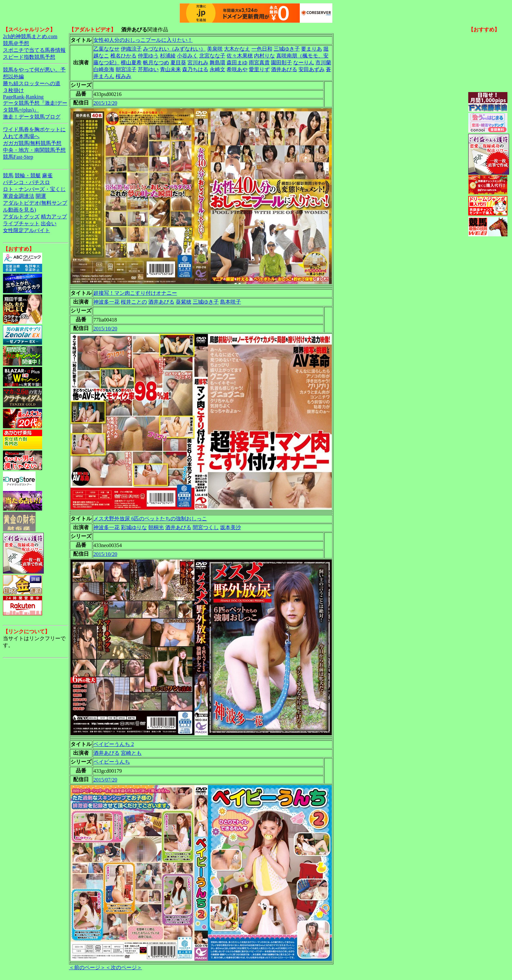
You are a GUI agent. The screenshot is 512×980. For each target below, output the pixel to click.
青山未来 (170, 69)
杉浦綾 (168, 56)
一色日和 (262, 49)
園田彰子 (281, 63)
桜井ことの (134, 302)
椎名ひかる (123, 56)
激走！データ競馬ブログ (32, 117)
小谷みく (187, 56)
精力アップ (54, 217)
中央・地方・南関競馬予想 (34, 150)
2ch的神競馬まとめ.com (30, 36)
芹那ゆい (148, 69)
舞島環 (217, 63)
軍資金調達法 (19, 196)
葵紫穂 (184, 302)
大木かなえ (237, 49)
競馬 (8, 175)
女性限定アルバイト (26, 230)
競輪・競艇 (28, 175)
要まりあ (312, 49)
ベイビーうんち (112, 762)
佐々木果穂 (240, 56)
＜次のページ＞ (124, 967)
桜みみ (123, 76)
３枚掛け (13, 90)
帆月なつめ (156, 63)
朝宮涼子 (126, 69)
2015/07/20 (105, 780)
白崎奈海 (104, 69)
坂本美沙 (231, 527)
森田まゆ (237, 63)
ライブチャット (21, 223)
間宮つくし (206, 527)
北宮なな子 (212, 56)
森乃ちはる (195, 69)
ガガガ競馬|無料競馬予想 (32, 143)
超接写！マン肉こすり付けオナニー (135, 293)
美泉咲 (215, 49)
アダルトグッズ (21, 217)
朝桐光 (156, 527)
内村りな (264, 56)
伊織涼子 (131, 49)
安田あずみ (312, 69)
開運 (41, 196)
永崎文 (217, 69)
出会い (49, 223)
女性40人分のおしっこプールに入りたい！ (143, 40)
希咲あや (237, 69)
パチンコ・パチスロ (26, 182)
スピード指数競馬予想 (29, 57)
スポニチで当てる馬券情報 (34, 50)
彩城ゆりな (134, 527)
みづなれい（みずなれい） (174, 49)
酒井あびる (284, 69)
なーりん (304, 63)
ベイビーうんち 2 (114, 744)
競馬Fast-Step (18, 157)
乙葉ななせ (106, 49)
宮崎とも (131, 753)
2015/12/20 (105, 103)
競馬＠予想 (16, 43)
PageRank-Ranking (23, 97)
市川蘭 (323, 63)
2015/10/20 (105, 329)
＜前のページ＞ (87, 967)
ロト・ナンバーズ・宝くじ (34, 189)
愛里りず (259, 69)
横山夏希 (131, 63)
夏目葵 (178, 63)
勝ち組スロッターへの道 (32, 83)
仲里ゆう (148, 56)
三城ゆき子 (287, 49)
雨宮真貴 (259, 63)
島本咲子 (231, 302)
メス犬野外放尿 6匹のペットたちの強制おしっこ (150, 519)
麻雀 (47, 175)
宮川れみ (198, 63)
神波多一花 (106, 302)
